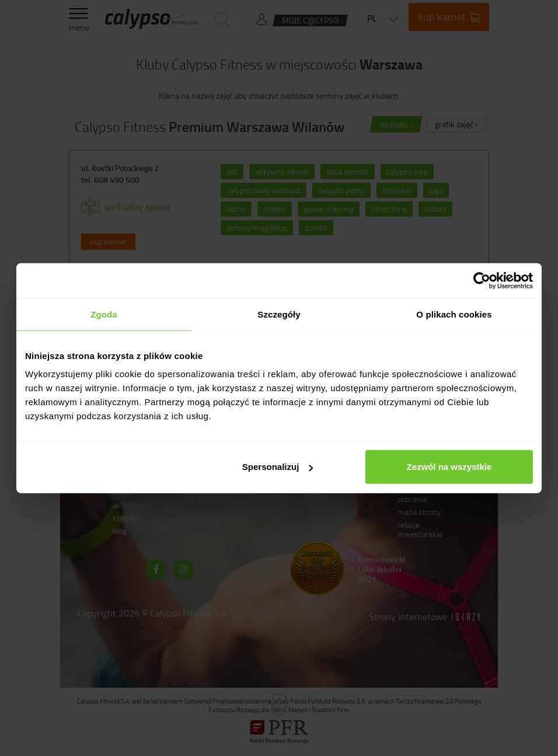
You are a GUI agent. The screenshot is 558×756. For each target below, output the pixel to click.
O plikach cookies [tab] (454, 314)
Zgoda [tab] (104, 314)
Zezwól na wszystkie (449, 467)
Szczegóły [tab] (279, 314)
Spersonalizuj (278, 467)
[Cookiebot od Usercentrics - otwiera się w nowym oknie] (482, 280)
